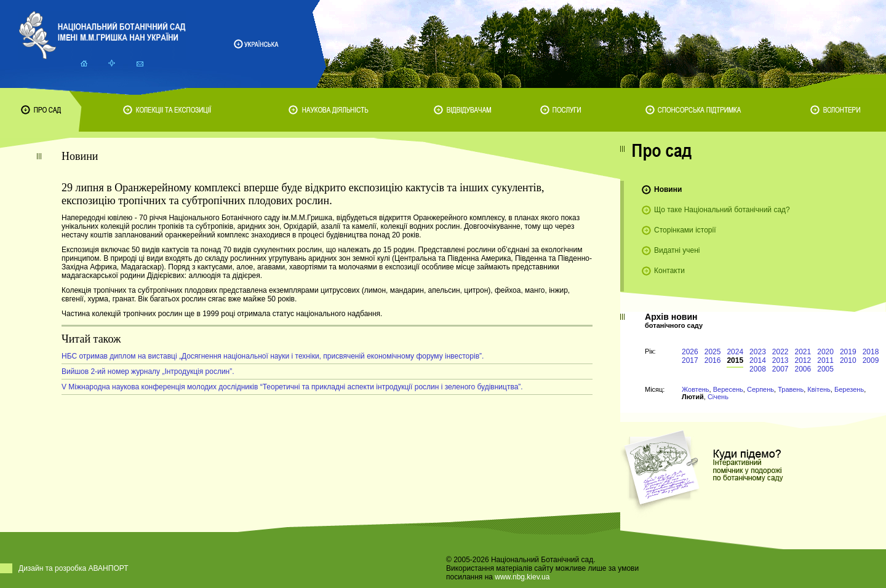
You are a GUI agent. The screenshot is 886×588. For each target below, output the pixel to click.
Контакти (669, 271)
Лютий (693, 397)
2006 (803, 369)
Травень (791, 389)
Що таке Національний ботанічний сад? (722, 210)
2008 (758, 369)
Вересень (728, 389)
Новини (668, 189)
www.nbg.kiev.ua (522, 577)
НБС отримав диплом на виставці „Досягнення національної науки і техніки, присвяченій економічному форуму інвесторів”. (273, 356)
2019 (848, 352)
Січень (718, 397)
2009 (871, 360)
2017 (690, 360)
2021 (803, 352)
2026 (690, 352)
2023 (758, 352)
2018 (871, 352)
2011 (825, 360)
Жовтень (696, 389)
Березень (849, 389)
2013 (780, 360)
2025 (713, 352)
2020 (825, 352)
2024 (735, 352)
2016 (713, 360)
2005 (825, 369)
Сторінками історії (685, 230)
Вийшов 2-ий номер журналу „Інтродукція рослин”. (148, 371)
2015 (735, 360)
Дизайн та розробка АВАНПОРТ (74, 568)
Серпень (760, 389)
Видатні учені (677, 250)
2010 (848, 360)
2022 (780, 352)
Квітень (819, 389)
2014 (758, 360)
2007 (780, 369)
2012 (803, 360)
